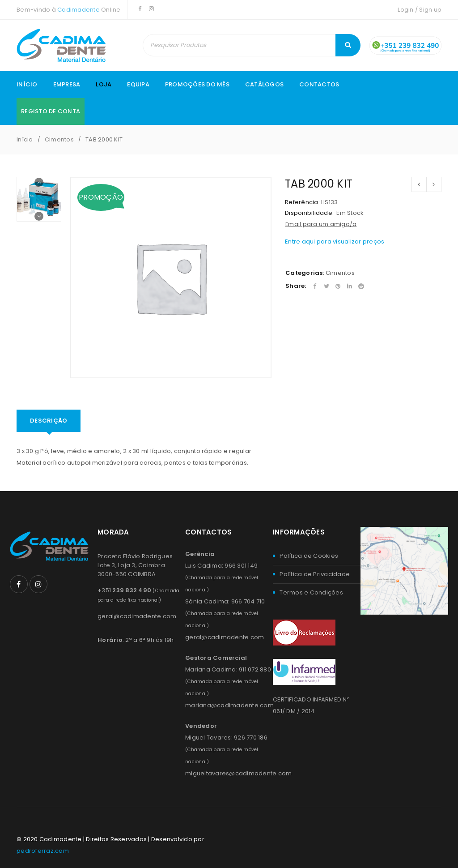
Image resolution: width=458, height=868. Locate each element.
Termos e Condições (311, 592)
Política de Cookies (309, 556)
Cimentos (59, 139)
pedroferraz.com (43, 851)
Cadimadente (78, 10)
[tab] (49, 421)
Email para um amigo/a (321, 224)
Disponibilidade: (309, 213)
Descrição (49, 421)
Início (25, 139)
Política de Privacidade (315, 574)
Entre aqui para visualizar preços (335, 242)
